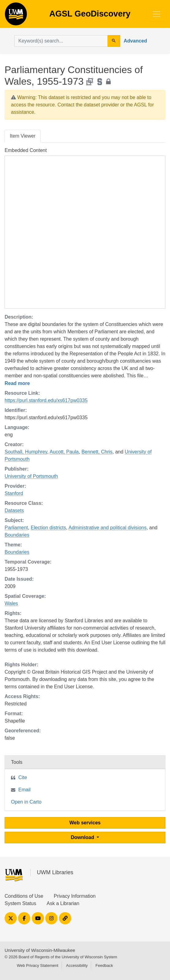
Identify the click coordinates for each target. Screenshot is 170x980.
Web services (85, 823)
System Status (20, 903)
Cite (23, 777)
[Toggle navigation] (157, 14)
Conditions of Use (24, 896)
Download (83, 837)
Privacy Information (75, 896)
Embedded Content (26, 150)
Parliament (16, 528)
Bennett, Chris (97, 452)
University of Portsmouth (31, 476)
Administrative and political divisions (107, 528)
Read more (17, 383)
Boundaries (17, 535)
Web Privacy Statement (38, 965)
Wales (11, 603)
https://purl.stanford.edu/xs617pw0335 (46, 400)
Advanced (135, 41)
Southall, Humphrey (26, 452)
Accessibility (77, 965)
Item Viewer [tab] (23, 136)
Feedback (104, 965)
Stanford (14, 493)
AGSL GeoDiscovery (16, 16)
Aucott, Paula (64, 452)
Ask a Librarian (63, 903)
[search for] (61, 41)
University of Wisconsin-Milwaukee (40, 950)
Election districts (48, 528)
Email (24, 790)
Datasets (14, 510)
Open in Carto (26, 802)
